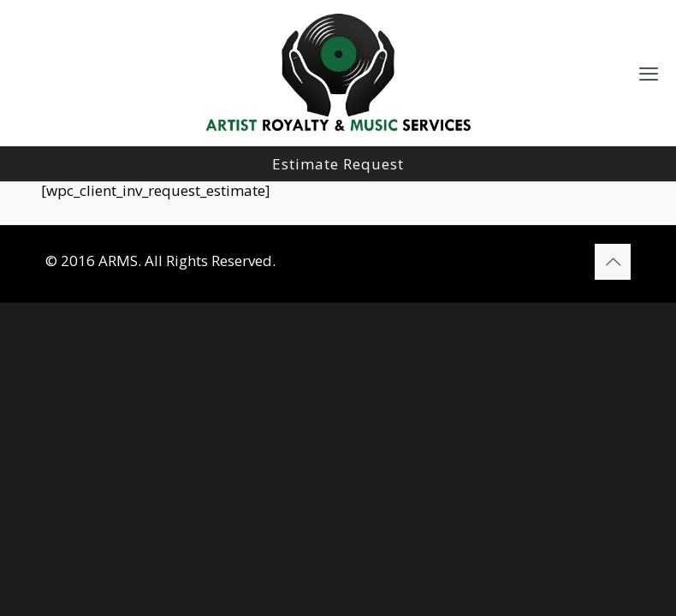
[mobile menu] (649, 73)
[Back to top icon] (613, 262)
